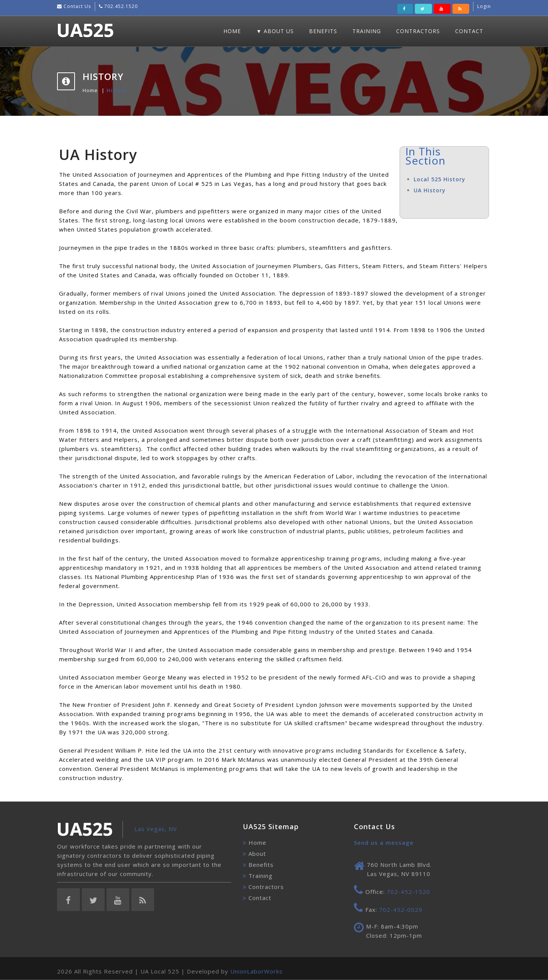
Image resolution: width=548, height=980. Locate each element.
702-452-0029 (401, 910)
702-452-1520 (408, 892)
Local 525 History (440, 179)
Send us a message (384, 843)
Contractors (418, 31)
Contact (469, 31)
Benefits (323, 31)
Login (484, 6)
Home (232, 31)
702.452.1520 (120, 6)
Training (367, 31)
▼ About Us (275, 31)
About (257, 854)
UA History (430, 190)
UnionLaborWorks (256, 971)
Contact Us (76, 6)
